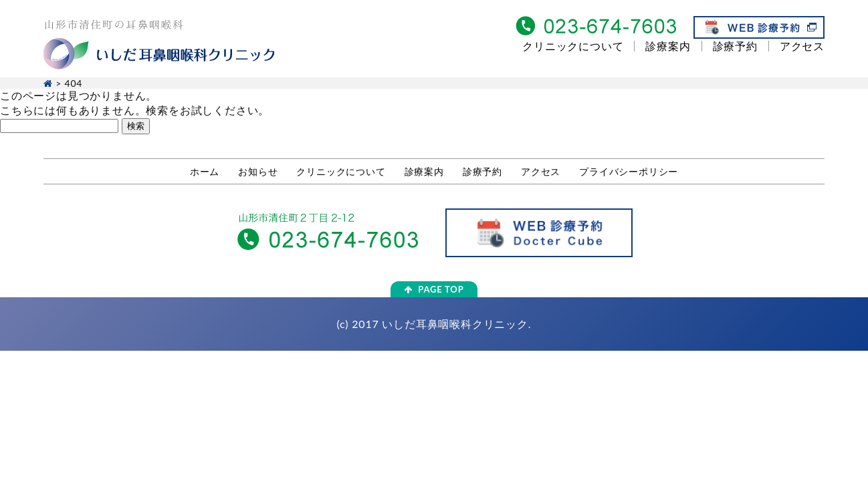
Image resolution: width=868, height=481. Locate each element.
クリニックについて (573, 46)
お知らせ (258, 171)
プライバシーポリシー (629, 171)
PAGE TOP (434, 289)
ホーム (205, 171)
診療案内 (668, 46)
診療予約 (735, 46)
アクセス (802, 46)
